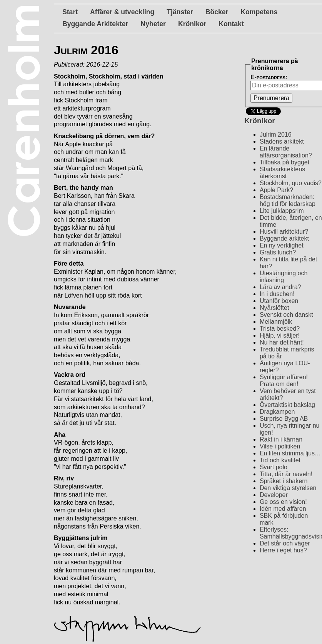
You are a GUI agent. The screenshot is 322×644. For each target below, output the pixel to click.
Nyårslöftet (274, 308)
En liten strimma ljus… (290, 453)
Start (70, 12)
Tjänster (180, 12)
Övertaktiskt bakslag (287, 405)
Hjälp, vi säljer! (280, 335)
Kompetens (259, 12)
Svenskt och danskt (286, 315)
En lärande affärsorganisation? (286, 152)
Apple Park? (276, 190)
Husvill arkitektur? (284, 232)
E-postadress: (269, 77)
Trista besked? (280, 329)
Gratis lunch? (278, 252)
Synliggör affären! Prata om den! (284, 381)
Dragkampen (277, 412)
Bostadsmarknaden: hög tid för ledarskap (288, 200)
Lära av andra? (280, 287)
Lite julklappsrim (282, 211)
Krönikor (192, 24)
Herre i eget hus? (283, 550)
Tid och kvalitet (280, 460)
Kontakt (231, 24)
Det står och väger (285, 543)
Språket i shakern (284, 481)
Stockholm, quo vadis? (291, 183)
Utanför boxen (279, 301)
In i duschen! (277, 294)
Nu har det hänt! (282, 342)
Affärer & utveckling (122, 12)
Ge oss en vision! (283, 502)
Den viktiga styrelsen (288, 488)
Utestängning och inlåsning (284, 277)
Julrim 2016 (276, 135)
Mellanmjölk (276, 322)
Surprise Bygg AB (284, 419)
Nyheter (153, 24)
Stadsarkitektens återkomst (282, 173)
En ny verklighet (282, 245)
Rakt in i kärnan (281, 439)
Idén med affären (283, 509)
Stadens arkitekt (282, 141)
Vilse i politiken (280, 446)
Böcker (217, 12)
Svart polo (274, 467)
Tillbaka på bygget (284, 162)
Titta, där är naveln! (286, 474)
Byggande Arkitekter (95, 24)
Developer (274, 495)
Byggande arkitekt (284, 238)
